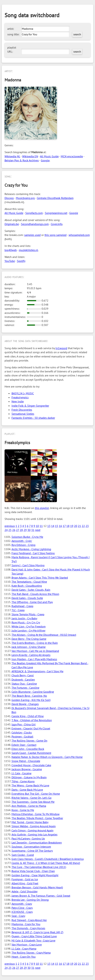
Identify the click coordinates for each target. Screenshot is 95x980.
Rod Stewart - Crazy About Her (29, 920)
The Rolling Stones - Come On (29, 741)
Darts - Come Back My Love (27, 790)
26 (14, 530)
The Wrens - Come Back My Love (30, 785)
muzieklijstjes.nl (28, 250)
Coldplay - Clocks (22, 732)
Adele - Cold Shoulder (25, 891)
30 (29, 530)
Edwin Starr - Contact (24, 745)
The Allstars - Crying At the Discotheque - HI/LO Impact (44, 635)
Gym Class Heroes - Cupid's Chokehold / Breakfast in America (48, 859)
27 (18, 530)
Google (45, 160)
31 (33, 530)
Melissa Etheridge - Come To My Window (36, 814)
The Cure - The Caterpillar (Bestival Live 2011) (39, 867)
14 (53, 526)
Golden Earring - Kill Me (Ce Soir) (31, 700)
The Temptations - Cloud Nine (29, 582)
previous (10, 526)
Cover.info (57, 224)
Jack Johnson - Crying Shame (29, 647)
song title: (13, 34)
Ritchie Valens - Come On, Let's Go (32, 798)
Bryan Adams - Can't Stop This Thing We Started (40, 578)
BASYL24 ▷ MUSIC (23, 393)
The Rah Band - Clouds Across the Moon (35, 594)
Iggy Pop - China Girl (24, 724)
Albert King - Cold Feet (25, 883)
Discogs (9, 198)
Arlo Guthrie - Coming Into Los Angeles (34, 834)
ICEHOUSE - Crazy (22, 912)
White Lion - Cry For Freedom (29, 626)
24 (6, 530)
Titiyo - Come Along (23, 781)
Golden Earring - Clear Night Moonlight (35, 875)
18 (68, 526)
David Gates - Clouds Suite (27, 598)
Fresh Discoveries (22, 410)
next (38, 530)
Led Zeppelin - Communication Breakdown (37, 843)
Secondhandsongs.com (35, 224)
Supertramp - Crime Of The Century (32, 851)
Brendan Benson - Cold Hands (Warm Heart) (37, 887)
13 (49, 526)
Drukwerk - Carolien (23, 680)
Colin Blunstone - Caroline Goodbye (33, 692)
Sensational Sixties (23, 414)
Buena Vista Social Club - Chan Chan (33, 871)
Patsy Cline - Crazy (22, 908)
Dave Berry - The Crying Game (29, 639)
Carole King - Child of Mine (28, 716)
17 (64, 526)
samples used (32, 235)
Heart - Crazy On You (24, 957)
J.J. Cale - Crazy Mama (24, 949)
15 (57, 526)
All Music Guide (49, 156)
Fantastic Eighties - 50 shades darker (33, 418)
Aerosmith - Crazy (22, 904)
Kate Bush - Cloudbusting (27, 586)
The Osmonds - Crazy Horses (28, 928)
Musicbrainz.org (25, 198)
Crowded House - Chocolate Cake (31, 765)
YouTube (10, 261)
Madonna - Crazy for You (26, 924)
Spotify (21, 261)
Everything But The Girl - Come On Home (36, 794)
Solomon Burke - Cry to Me (27, 537)
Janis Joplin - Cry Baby (24, 618)
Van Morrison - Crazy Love (27, 944)
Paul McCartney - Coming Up (28, 838)
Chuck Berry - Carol (23, 675)
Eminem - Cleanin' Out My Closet (31, 728)
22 (83, 526)
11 (41, 526)
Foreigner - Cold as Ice (25, 879)
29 (25, 530)
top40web (11, 250)
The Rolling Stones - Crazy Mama (31, 953)
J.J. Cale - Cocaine (21, 773)
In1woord (61, 348)
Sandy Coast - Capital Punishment (31, 753)
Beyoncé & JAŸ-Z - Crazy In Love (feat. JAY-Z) (37, 932)
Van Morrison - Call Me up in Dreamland (35, 651)
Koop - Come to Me (23, 810)
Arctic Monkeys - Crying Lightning (31, 549)
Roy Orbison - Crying (23, 545)
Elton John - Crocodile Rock (28, 749)
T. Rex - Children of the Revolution (32, 720)
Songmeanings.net (56, 213)
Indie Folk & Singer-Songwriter (30, 406)
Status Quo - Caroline (24, 684)
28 (21, 530)
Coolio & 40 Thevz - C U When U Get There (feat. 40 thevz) (46, 863)
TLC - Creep (18, 610)
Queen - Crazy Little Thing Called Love (34, 936)
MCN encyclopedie (72, 156)
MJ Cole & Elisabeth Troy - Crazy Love (33, 940)
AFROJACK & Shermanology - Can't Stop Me (37, 671)
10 (37, 526)
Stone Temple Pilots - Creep (28, 614)
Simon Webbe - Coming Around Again (34, 826)
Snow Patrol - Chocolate (26, 761)
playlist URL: (12, 49)
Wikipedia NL (12, 156)
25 (10, 530)
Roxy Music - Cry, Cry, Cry (26, 622)
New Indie (18, 401)
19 (72, 526)
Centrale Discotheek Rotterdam (55, 198)
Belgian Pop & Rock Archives (22, 160)
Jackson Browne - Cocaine (27, 769)
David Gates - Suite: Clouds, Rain (31, 590)
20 (76, 526)
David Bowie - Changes (25, 704)
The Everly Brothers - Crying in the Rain (35, 643)
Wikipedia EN (30, 156)
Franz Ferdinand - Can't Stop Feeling (33, 553)
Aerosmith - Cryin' (22, 541)
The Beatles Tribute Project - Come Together (37, 818)
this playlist (42, 508)
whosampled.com (79, 235)
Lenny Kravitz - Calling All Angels (31, 655)
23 (87, 526)
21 (79, 526)
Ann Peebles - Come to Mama (29, 806)
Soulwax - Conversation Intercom (31, 847)
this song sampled (56, 235)
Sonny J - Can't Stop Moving (28, 565)
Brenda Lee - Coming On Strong (30, 900)
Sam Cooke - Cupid (23, 855)
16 (60, 526)
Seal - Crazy (18, 916)
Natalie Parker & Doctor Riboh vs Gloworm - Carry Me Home (47, 757)
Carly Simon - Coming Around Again (32, 830)
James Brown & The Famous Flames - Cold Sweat (41, 896)
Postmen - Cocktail (22, 736)
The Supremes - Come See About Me (33, 802)
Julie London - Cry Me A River (28, 630)
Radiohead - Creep (22, 606)
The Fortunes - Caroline (25, 688)
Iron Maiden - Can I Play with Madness (34, 659)
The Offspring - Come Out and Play (32, 602)
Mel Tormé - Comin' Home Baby (30, 822)
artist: (11, 29)
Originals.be (12, 224)
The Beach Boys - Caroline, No (29, 696)
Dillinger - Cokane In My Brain (29, 777)
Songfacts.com (34, 213)
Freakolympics (20, 397)
